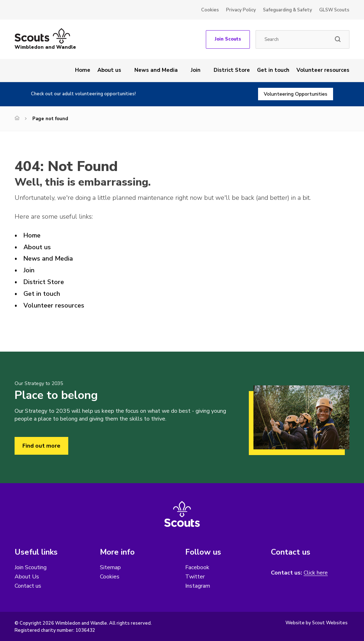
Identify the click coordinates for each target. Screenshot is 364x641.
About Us (27, 577)
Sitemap (110, 567)
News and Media (156, 70)
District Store (232, 70)
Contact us (28, 586)
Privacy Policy (241, 10)
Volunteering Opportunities (296, 94)
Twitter (195, 577)
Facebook (197, 567)
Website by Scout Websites (317, 623)
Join (196, 70)
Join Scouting (31, 567)
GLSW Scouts (334, 10)
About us (109, 70)
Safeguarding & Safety (288, 10)
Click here (316, 573)
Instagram (198, 586)
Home (83, 70)
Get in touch (273, 70)
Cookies (210, 10)
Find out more (41, 446)
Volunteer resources (323, 70)
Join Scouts (228, 39)
